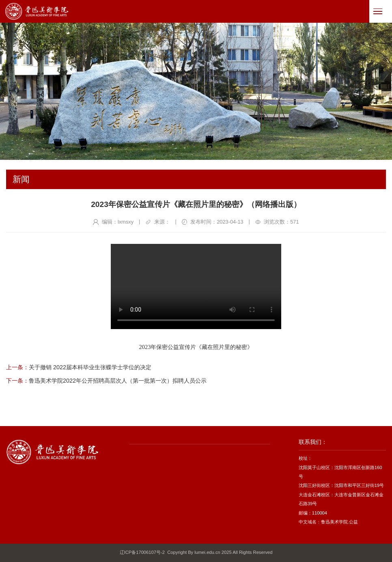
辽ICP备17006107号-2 (142, 552)
